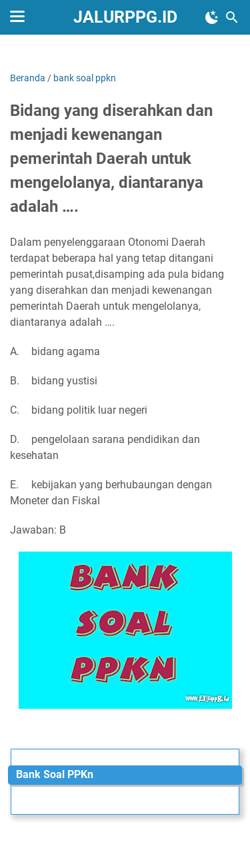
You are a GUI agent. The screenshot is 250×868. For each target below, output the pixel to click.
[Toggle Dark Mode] (212, 17)
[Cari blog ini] (232, 17)
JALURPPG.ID (125, 17)
